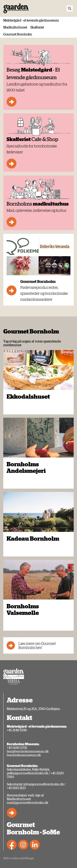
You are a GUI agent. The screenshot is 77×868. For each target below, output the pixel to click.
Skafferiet (37, 27)
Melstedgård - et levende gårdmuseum (31, 20)
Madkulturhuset (15, 27)
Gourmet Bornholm (18, 34)
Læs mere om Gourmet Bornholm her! (31, 645)
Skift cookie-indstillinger (19, 858)
